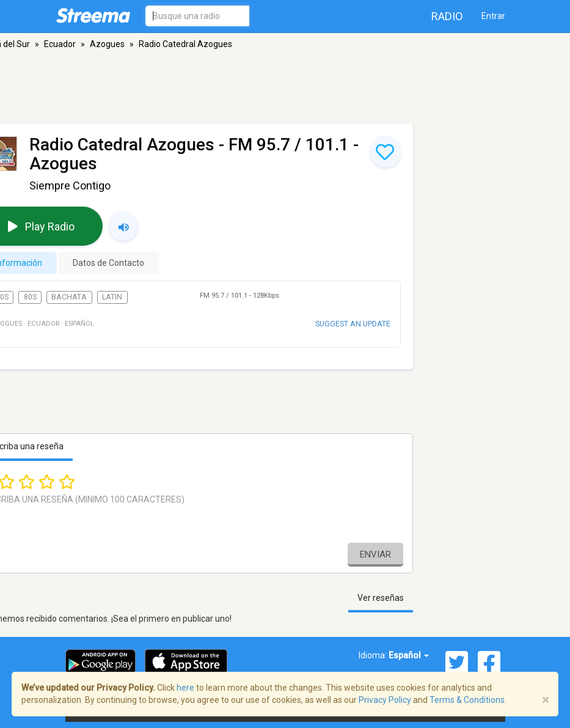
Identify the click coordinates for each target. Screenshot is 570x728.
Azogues (107, 44)
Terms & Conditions (467, 700)
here (185, 688)
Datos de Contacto (108, 263)
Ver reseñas (381, 598)
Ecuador (60, 44)
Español (409, 655)
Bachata (69, 297)
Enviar (375, 554)
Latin (112, 297)
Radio (447, 16)
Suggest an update (353, 324)
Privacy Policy (385, 700)
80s (30, 297)
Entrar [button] (493, 16)
